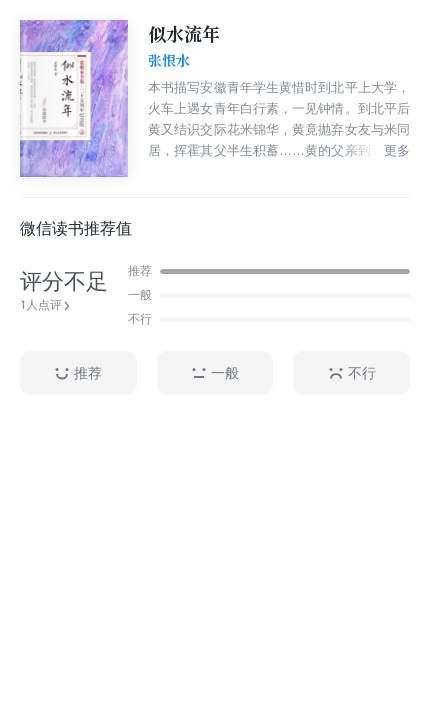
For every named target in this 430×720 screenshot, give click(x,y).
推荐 (78, 373)
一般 (215, 373)
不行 (352, 373)
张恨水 (169, 61)
